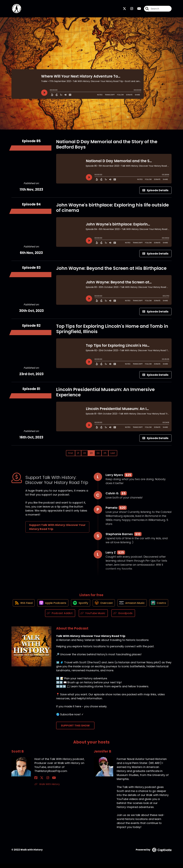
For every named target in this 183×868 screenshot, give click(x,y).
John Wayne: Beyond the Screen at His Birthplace (111, 270)
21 (78, 455)
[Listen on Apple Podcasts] (62, 607)
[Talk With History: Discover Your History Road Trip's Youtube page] (137, 10)
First (71, 455)
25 (105, 455)
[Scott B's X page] (40, 782)
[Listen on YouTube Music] (105, 618)
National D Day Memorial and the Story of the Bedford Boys (107, 146)
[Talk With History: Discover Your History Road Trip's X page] (124, 10)
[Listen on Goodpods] (135, 618)
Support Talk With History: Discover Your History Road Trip (57, 529)
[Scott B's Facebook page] (36, 782)
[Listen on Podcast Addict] (72, 618)
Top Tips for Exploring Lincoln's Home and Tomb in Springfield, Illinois (112, 331)
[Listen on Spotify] (91, 607)
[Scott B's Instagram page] (43, 782)
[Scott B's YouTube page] (47, 782)
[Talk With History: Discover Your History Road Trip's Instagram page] (130, 10)
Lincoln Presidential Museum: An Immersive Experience (105, 394)
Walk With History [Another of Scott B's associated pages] (47, 789)
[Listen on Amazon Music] (145, 607)
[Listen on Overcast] (115, 607)
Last (113, 455)
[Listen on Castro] (43, 618)
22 (85, 455)
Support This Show (75, 730)
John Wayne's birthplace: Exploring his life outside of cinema (112, 210)
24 (98, 455)
